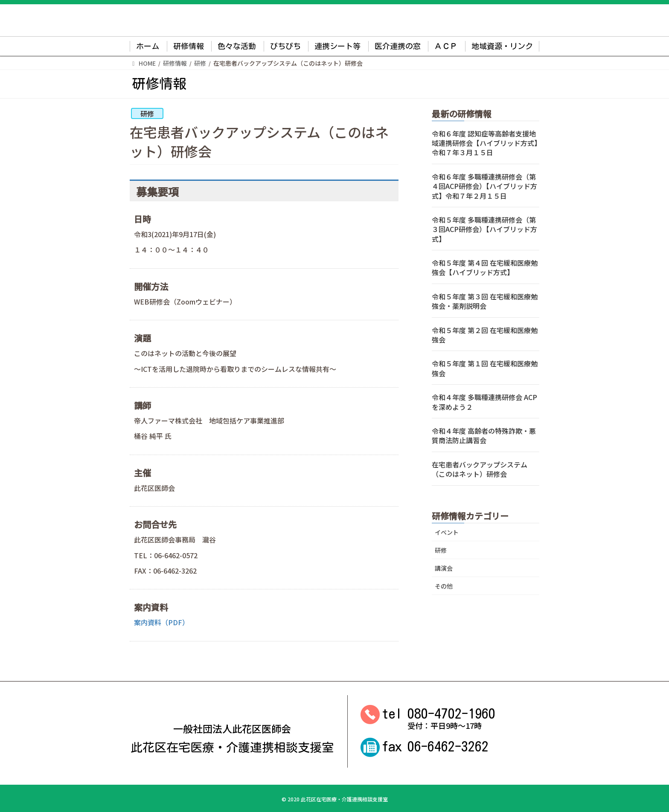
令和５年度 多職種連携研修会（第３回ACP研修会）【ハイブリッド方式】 (484, 229)
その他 (444, 586)
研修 (147, 113)
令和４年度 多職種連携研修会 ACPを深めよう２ (484, 402)
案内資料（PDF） (161, 622)
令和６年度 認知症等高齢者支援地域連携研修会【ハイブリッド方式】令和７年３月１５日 (485, 143)
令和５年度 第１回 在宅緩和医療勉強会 (485, 368)
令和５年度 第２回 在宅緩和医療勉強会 (485, 335)
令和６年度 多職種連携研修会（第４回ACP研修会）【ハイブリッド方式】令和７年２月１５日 (484, 186)
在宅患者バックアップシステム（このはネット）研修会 (480, 469)
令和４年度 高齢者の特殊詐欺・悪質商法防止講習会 (484, 435)
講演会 (444, 568)
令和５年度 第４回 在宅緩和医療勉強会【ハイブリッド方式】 (485, 267)
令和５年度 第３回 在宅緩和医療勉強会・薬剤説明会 (485, 301)
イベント (447, 532)
